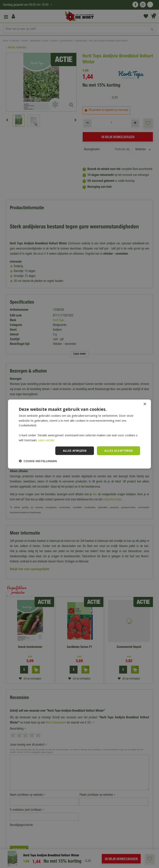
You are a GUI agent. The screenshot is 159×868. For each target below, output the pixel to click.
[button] (38, 461)
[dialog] (79, 434)
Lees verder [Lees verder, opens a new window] (46, 440)
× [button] (145, 404)
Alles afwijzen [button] (75, 451)
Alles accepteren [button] (118, 451)
